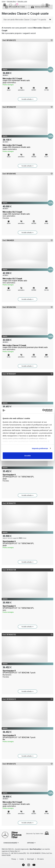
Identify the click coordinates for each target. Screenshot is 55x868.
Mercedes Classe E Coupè (27, 349)
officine (30, 843)
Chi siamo (40, 859)
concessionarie (10, 843)
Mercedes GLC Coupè (27, 82)
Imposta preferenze (40, 448)
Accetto (27, 456)
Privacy (14, 859)
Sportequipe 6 (27, 478)
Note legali (30, 859)
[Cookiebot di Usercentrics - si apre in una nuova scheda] (42, 410)
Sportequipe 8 (27, 674)
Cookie (22, 859)
